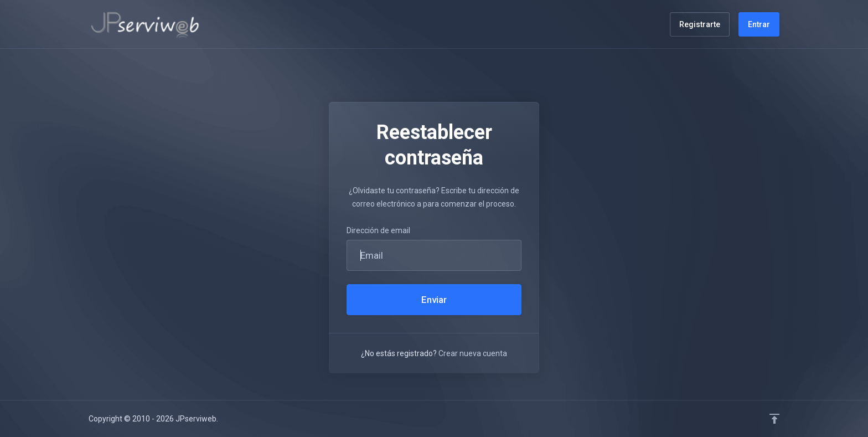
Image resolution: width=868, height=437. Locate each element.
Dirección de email (378, 230)
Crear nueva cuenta (473, 353)
